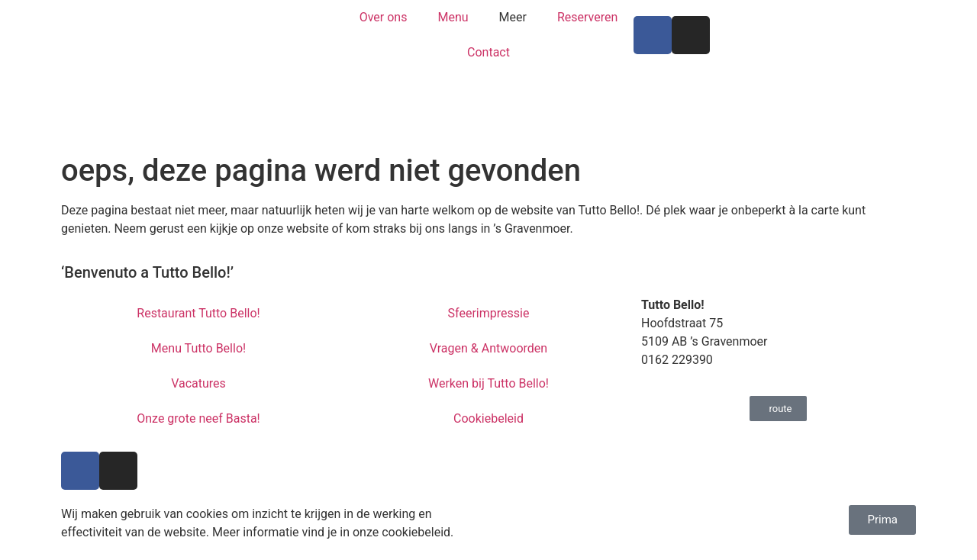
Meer (513, 17)
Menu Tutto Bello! (198, 348)
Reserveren (587, 17)
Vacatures (198, 383)
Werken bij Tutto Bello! (488, 383)
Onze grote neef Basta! (198, 418)
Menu (453, 17)
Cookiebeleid (488, 418)
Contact (488, 52)
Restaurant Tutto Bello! (198, 313)
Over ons (384, 17)
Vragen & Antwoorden (488, 348)
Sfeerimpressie (489, 313)
